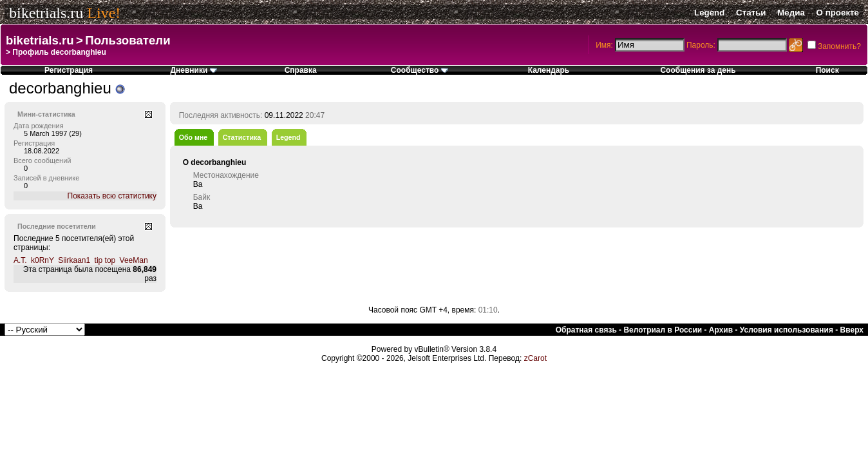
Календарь (549, 70)
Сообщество (420, 70)
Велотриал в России (663, 330)
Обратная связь (586, 330)
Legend (709, 13)
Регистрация (69, 70)
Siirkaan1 (74, 260)
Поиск (827, 70)
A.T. (20, 260)
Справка (301, 70)
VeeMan (134, 260)
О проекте (838, 13)
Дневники (193, 70)
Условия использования (787, 330)
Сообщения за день (698, 70)
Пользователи (127, 40)
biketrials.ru (46, 13)
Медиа (791, 13)
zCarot (535, 358)
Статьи (751, 13)
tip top (105, 260)
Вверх (852, 330)
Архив (721, 330)
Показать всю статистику (112, 196)
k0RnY (42, 260)
